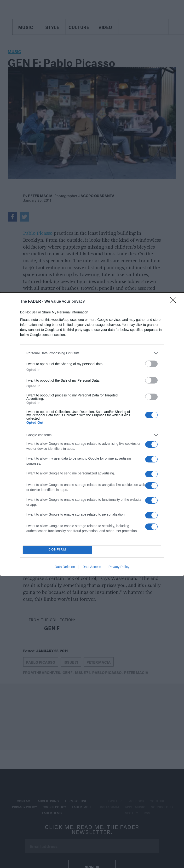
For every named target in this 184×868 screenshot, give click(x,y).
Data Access (92, 567)
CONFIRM (57, 550)
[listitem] (92, 353)
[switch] (151, 364)
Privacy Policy (119, 567)
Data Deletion (65, 567)
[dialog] (92, 434)
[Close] (175, 302)
